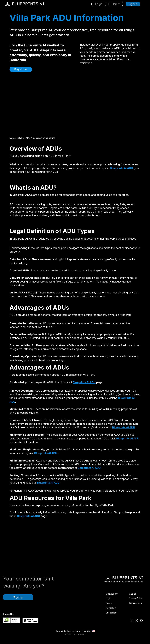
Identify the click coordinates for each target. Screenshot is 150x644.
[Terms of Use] (136, 603)
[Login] (99, 4)
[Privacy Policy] (136, 598)
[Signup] (133, 4)
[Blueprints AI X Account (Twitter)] (137, 620)
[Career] (116, 4)
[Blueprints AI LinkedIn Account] (132, 620)
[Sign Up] (18, 597)
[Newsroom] (112, 608)
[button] (21, 69)
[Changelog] (112, 613)
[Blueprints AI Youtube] (141, 620)
